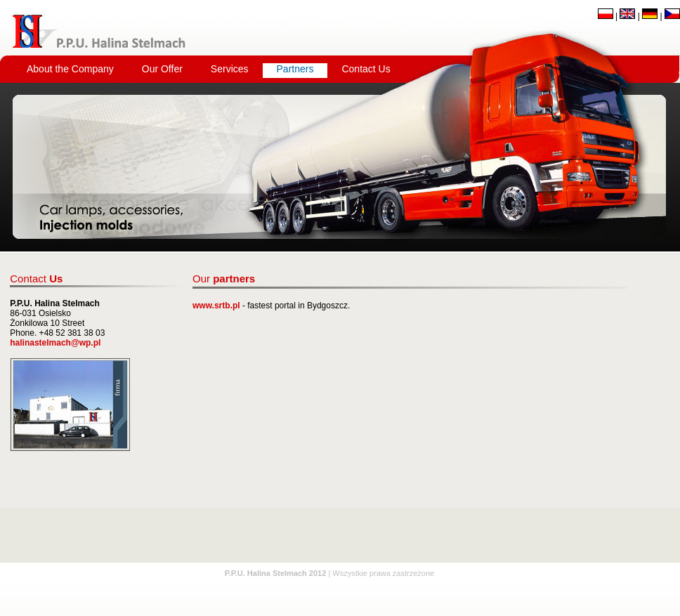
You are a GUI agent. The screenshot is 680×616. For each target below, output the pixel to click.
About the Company (70, 69)
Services (230, 69)
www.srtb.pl (216, 306)
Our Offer (162, 69)
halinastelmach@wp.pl (55, 343)
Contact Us (366, 69)
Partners (295, 69)
